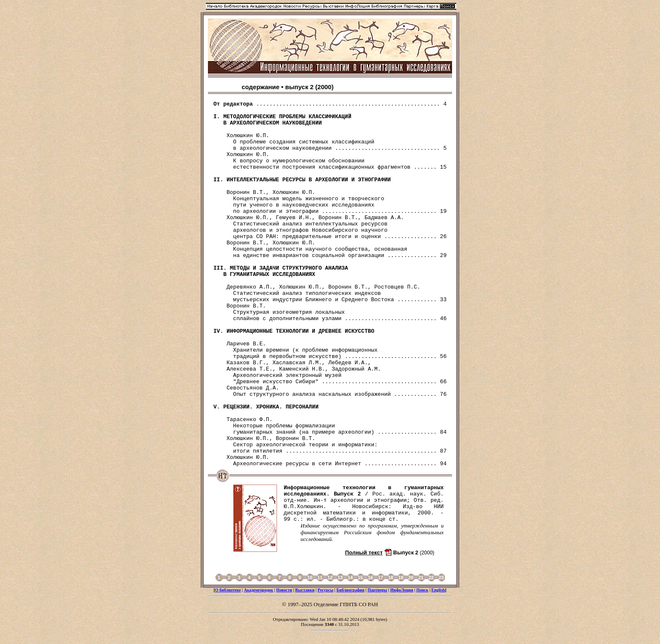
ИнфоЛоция (402, 590)
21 (421, 578)
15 (360, 578)
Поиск (422, 590)
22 (431, 578)
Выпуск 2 (406, 553)
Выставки (305, 590)
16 (370, 578)
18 (391, 578)
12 (330, 578)
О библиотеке (228, 590)
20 (411, 578)
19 (401, 578)
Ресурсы (325, 590)
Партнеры (377, 590)
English (438, 590)
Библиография (350, 590)
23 (441, 578)
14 (350, 578)
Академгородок (258, 590)
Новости (284, 590)
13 (340, 578)
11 (320, 578)
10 (310, 578)
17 (381, 578)
